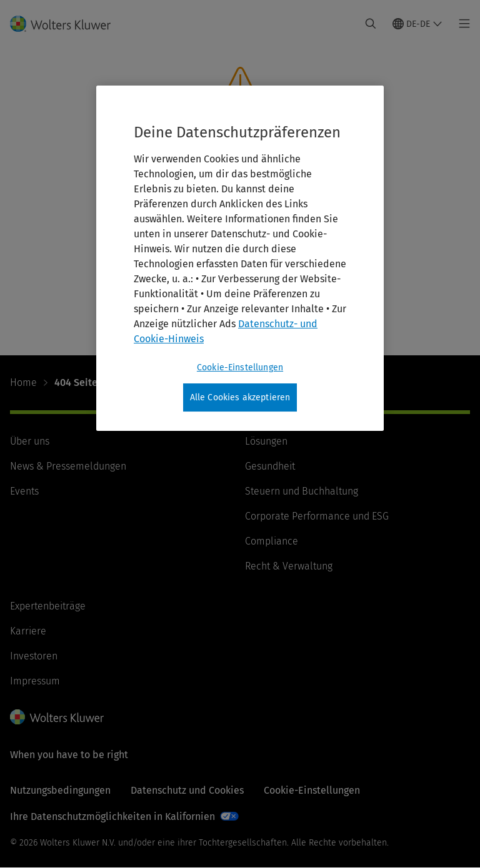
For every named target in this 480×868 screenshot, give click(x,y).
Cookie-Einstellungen (312, 790)
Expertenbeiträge (48, 606)
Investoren (34, 656)
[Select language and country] (417, 24)
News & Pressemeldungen (68, 466)
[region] (240, 259)
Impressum (35, 681)
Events (24, 491)
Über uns (30, 441)
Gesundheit (270, 466)
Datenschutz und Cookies (187, 790)
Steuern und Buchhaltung (302, 491)
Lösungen (266, 441)
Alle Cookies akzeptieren (240, 397)
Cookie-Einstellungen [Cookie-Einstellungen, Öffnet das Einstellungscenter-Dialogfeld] (240, 367)
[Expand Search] (371, 24)
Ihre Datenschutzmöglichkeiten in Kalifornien (112, 816)
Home (23, 382)
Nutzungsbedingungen (60, 790)
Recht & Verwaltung (289, 566)
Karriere (28, 631)
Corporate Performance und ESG (317, 516)
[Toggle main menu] (461, 24)
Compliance (272, 541)
